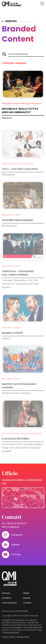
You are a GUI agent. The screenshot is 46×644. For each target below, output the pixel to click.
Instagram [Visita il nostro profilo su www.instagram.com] (17, 535)
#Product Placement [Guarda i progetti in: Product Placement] (31, 104)
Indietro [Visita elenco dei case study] (11, 21)
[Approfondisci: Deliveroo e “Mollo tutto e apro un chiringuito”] (23, 84)
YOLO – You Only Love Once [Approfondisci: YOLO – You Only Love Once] (20, 173)
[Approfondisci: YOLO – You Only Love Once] (23, 149)
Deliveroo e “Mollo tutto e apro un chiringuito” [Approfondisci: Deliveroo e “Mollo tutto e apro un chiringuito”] (20, 111)
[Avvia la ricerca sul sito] (4, 54)
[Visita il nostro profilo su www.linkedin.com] (6, 545)
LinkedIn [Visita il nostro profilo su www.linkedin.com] (15, 545)
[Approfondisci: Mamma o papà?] (23, 313)
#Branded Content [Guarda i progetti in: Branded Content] (11, 104)
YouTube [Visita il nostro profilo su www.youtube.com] (16, 554)
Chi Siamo (7, 598)
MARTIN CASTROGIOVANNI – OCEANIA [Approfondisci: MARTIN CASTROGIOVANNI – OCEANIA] (20, 390)
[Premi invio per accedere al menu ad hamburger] (42, 3)
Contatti (27, 603)
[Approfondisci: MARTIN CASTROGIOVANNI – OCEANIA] (23, 364)
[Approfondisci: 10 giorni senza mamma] (23, 200)
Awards (27, 598)
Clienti (26, 593)
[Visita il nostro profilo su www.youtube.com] (6, 554)
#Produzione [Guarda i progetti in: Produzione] (27, 168)
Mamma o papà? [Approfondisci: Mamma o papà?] (12, 337)
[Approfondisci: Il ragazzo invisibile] (23, 418)
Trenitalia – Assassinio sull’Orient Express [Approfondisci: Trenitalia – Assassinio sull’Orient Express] (18, 278)
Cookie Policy (23, 637)
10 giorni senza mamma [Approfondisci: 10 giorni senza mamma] (17, 225)
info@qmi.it (13, 527)
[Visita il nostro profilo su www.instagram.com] (6, 535)
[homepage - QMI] (12, 4)
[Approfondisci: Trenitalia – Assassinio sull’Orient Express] (23, 251)
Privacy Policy (8, 637)
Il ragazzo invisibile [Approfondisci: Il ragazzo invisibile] (16, 443)
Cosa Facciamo (9, 603)
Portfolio (6, 593)
